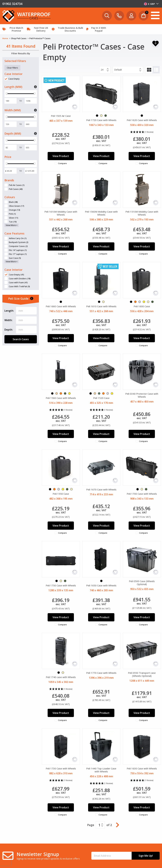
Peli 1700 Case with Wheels (142, 494)
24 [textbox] (102, 70)
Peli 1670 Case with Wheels (101, 489)
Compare (62, 163)
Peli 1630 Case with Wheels (142, 768)
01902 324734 (12, 4)
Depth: (9, 330)
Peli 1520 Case (101, 398)
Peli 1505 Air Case (61, 116)
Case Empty (14, 79)
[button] (142, 132)
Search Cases (21, 339)
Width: (8, 320)
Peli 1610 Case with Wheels (101, 306)
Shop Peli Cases (19, 38)
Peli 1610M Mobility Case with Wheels (61, 213)
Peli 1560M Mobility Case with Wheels (101, 213)
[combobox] (151, 4)
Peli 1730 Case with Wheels (61, 768)
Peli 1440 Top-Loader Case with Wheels (101, 770)
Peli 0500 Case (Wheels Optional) (142, 583)
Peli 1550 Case (61, 494)
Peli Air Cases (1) (17, 185)
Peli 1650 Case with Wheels (101, 585)
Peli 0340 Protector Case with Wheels (142, 395)
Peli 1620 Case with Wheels (142, 120)
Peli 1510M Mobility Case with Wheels (142, 213)
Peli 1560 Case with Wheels (61, 398)
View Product (61, 156)
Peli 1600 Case (142, 306)
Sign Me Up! (146, 856)
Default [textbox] (118, 70)
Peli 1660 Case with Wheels (61, 306)
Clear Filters (12, 68)
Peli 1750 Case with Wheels (61, 585)
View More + (12, 225)
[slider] (7, 94)
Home (5, 38)
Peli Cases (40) (16, 189)
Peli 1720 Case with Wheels (101, 120)
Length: (9, 311)
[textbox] (151, 4)
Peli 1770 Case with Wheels (101, 673)
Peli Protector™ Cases (40, 38)
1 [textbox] (99, 825)
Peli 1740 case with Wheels (61, 677)
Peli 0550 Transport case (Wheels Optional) (142, 674)
